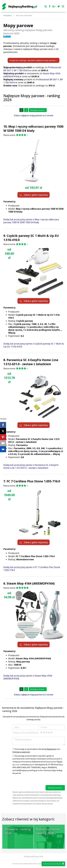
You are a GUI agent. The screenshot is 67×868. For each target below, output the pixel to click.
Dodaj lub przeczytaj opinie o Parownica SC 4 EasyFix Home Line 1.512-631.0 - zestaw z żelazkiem (31, 466)
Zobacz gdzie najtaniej (33, 195)
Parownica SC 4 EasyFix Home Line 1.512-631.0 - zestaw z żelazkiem (31, 362)
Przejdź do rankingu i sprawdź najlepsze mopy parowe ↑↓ (33, 60)
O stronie (15, 864)
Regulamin (52, 749)
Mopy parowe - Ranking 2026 (24, 15)
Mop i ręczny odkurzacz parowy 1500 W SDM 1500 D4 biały (33, 128)
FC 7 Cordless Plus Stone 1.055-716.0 (33, 481)
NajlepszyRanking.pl (32, 857)
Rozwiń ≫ (17, 773)
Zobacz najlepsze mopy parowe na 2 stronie (33, 115)
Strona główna (7, 15)
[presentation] (31, 780)
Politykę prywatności (21, 752)
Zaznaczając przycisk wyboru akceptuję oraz (36, 750)
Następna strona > (38, 110)
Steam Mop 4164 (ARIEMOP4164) (31, 583)
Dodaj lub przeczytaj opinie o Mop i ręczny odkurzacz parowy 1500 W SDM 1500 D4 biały (31, 221)
